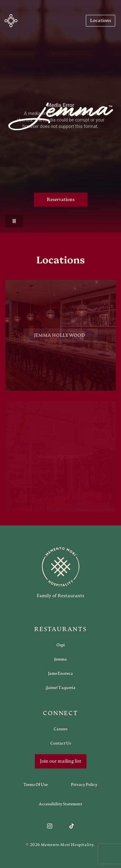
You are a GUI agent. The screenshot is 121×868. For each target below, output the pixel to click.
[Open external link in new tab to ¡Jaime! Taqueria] (60, 688)
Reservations (61, 200)
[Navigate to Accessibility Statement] (60, 804)
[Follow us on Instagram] (50, 826)
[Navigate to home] (11, 21)
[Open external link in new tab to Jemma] (60, 659)
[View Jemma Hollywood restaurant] (60, 338)
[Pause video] (14, 221)
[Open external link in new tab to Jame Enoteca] (60, 673)
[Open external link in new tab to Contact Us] (61, 743)
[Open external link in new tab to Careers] (60, 729)
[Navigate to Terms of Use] (36, 785)
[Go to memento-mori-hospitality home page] (60, 573)
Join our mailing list (61, 761)
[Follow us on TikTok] (72, 826)
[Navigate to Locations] (101, 21)
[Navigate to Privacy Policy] (84, 785)
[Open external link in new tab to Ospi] (61, 645)
